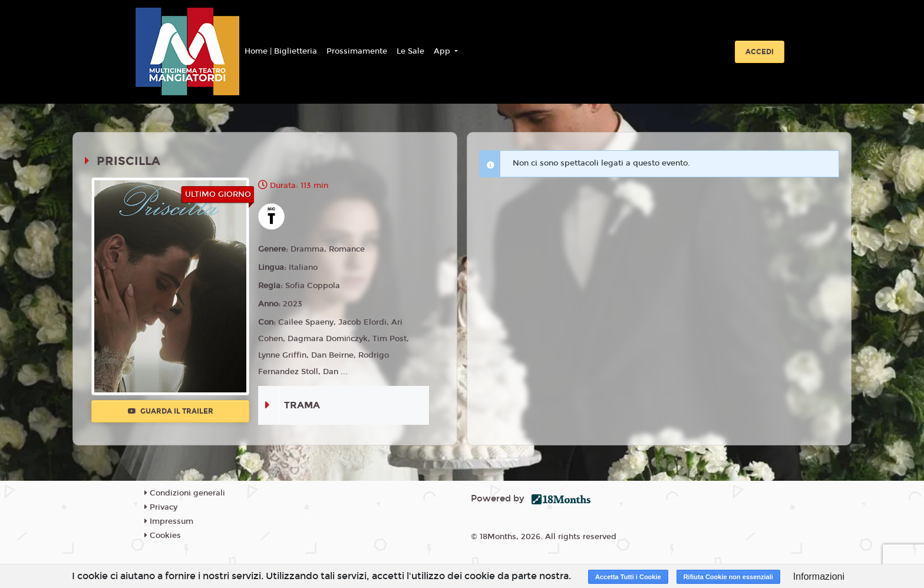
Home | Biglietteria (281, 51)
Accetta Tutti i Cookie (628, 577)
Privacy (161, 507)
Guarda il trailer (171, 411)
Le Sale (410, 51)
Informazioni (819, 577)
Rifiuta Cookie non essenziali (728, 577)
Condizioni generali (185, 493)
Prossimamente (357, 51)
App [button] (443, 51)
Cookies (163, 536)
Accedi (760, 52)
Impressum (169, 521)
